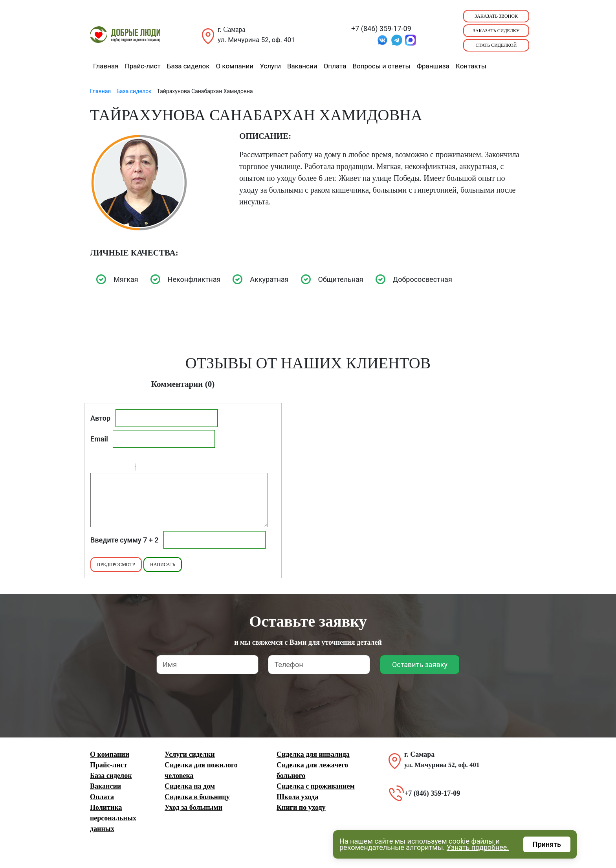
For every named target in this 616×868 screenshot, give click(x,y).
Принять (547, 844)
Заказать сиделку (496, 31)
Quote (145, 468)
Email (99, 439)
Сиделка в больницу (197, 797)
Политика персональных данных (113, 818)
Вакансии (302, 66)
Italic (106, 468)
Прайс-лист (143, 66)
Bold (95, 468)
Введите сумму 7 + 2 (125, 540)
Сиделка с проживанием (316, 786)
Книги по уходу (301, 807)
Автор (100, 418)
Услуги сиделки (190, 754)
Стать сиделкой (496, 45)
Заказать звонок (496, 16)
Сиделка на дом (190, 786)
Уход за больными (193, 807)
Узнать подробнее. (478, 847)
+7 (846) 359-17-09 (381, 29)
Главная (106, 66)
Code (155, 468)
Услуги (270, 66)
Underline (116, 468)
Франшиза (433, 66)
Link (165, 468)
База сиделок (188, 66)
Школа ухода (297, 797)
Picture (175, 468)
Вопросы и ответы (381, 66)
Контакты (471, 66)
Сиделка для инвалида (313, 754)
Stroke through (126, 468)
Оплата (335, 66)
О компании (235, 66)
